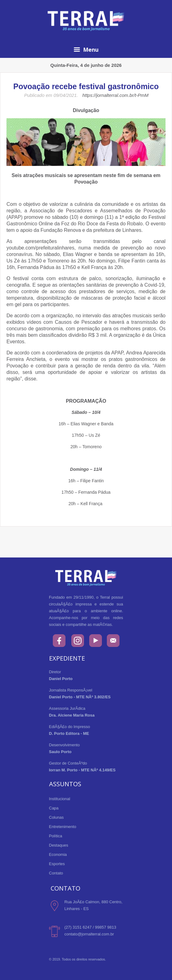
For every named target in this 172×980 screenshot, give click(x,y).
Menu (86, 50)
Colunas (57, 817)
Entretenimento (63, 827)
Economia (58, 854)
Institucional (60, 799)
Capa (54, 808)
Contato (56, 873)
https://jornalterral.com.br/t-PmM (115, 95)
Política (56, 836)
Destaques (59, 845)
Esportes (57, 864)
